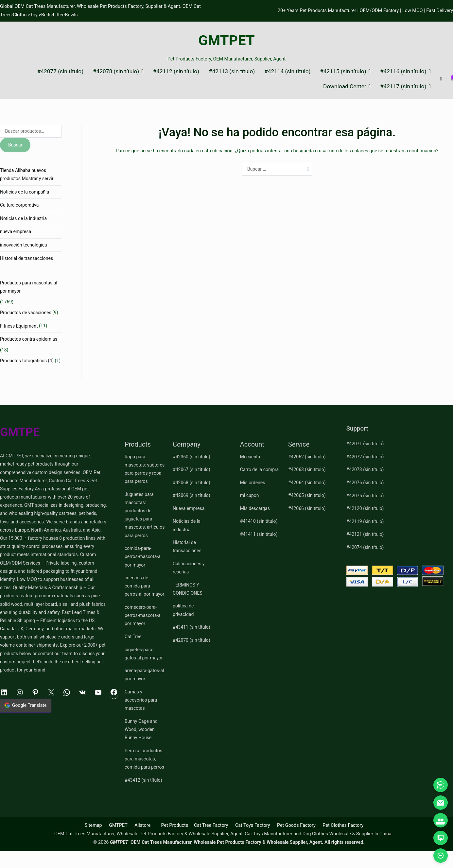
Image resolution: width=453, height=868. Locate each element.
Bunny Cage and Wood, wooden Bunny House (141, 729)
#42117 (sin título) (403, 86)
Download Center (345, 86)
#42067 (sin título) (192, 469)
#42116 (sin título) (403, 71)
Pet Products (174, 825)
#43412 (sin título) (143, 780)
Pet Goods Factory (296, 825)
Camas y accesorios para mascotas (141, 700)
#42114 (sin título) (287, 71)
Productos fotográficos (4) (27, 361)
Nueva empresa (189, 508)
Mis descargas (255, 508)
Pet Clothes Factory (343, 825)
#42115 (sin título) (343, 71)
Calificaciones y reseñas (189, 568)
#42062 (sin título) (307, 457)
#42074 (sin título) (365, 547)
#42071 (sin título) (365, 444)
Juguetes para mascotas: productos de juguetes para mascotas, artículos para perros (145, 515)
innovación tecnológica (24, 245)
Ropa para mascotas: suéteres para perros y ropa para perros (145, 469)
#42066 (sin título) (307, 508)
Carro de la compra (259, 469)
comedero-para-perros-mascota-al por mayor (143, 615)
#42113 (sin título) (232, 71)
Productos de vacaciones (26, 313)
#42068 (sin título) (192, 483)
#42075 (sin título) (365, 496)
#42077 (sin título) (60, 71)
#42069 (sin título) (192, 495)
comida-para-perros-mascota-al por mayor (143, 556)
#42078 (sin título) (116, 71)
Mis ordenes (253, 483)
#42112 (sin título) (176, 71)
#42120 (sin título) (365, 508)
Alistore (142, 825)
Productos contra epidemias (29, 339)
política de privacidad (183, 610)
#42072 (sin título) (365, 457)
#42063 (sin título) (307, 469)
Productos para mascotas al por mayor (29, 287)
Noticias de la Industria (23, 218)
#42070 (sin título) (192, 640)
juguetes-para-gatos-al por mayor (144, 654)
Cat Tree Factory (211, 825)
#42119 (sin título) (365, 521)
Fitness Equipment (19, 326)
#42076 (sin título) (365, 483)
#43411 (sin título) (192, 627)
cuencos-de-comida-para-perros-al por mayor (144, 586)
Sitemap (93, 825)
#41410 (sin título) (259, 521)
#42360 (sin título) (192, 457)
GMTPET (226, 40)
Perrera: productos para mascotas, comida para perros (144, 759)
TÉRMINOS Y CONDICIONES (188, 589)
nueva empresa (16, 231)
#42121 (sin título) (365, 534)
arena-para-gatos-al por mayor (144, 675)
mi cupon (250, 495)
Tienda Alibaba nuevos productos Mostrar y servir (27, 174)
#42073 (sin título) (365, 469)
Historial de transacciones (26, 258)
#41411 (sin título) (259, 534)
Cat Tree (133, 637)
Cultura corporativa (19, 205)
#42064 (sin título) (307, 483)
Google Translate (25, 705)
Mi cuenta (250, 457)
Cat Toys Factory (253, 825)
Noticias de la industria (187, 525)
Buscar (15, 145)
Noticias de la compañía (25, 192)
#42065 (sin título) (307, 495)
